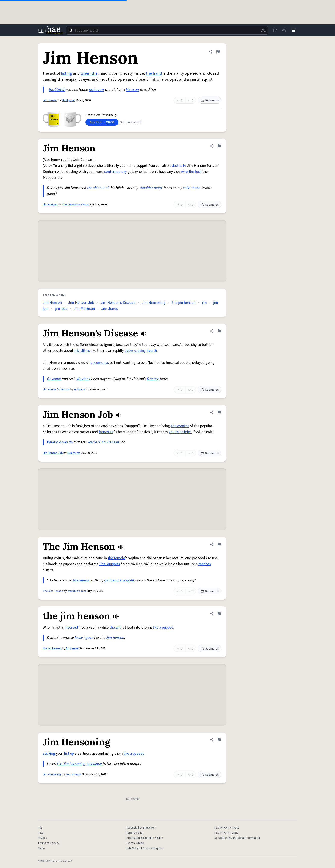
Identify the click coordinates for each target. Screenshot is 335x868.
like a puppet (163, 627)
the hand (154, 73)
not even (96, 90)
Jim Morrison (84, 309)
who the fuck (191, 172)
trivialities (82, 351)
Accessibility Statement (141, 828)
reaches (205, 564)
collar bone (192, 188)
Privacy (42, 838)
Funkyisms (74, 453)
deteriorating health (141, 351)
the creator (180, 426)
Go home (54, 379)
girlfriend (111, 580)
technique (94, 764)
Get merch (210, 100)
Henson (132, 90)
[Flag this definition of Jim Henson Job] (219, 412)
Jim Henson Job (81, 303)
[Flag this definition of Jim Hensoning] (219, 740)
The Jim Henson (53, 591)
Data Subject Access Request (145, 848)
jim (204, 303)
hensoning (77, 764)
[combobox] (167, 30)
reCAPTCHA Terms (226, 833)
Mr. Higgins (68, 100)
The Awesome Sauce (75, 205)
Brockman (72, 648)
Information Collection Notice (144, 838)
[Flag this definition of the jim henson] (219, 614)
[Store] (275, 30)
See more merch (131, 122)
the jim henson (184, 303)
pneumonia (99, 363)
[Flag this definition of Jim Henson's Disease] (219, 331)
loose (79, 638)
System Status (135, 843)
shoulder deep (151, 188)
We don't (83, 379)
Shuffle (132, 799)
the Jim (63, 764)
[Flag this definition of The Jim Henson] (219, 544)
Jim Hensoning (154, 303)
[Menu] (294, 30)
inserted (71, 627)
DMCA (41, 848)
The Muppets (110, 564)
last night (127, 580)
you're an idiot (180, 432)
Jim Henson (50, 100)
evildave (80, 390)
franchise (106, 432)
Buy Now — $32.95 (102, 122)
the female (116, 558)
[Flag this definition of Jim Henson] (218, 52)
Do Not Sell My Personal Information (237, 838)
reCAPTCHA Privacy (227, 828)
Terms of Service (49, 843)
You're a (94, 442)
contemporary (115, 172)
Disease (153, 379)
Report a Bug (134, 833)
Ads (40, 828)
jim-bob (61, 309)
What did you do (60, 442)
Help (40, 833)
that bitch (57, 90)
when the (89, 73)
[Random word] (263, 30)
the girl (115, 627)
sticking (49, 754)
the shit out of (98, 188)
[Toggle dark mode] (284, 30)
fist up (69, 754)
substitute (178, 166)
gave (89, 638)
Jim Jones (109, 309)
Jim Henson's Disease (118, 303)
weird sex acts (77, 591)
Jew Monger (73, 775)
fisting (66, 73)
